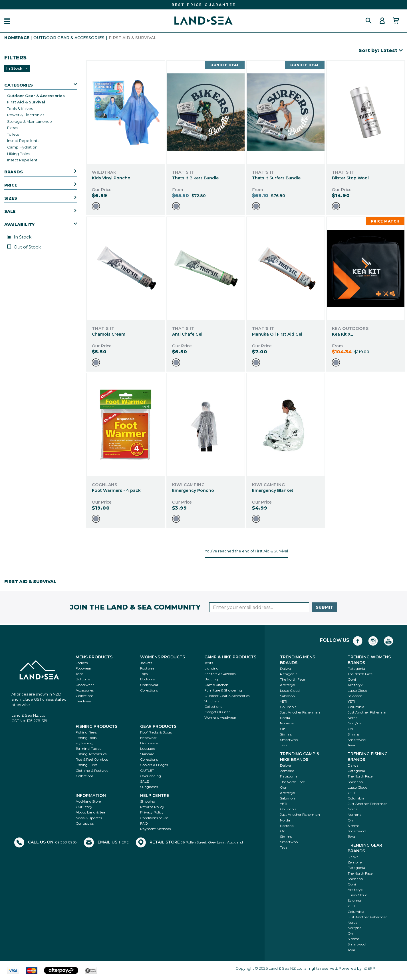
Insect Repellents (23, 141)
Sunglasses (149, 787)
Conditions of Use (154, 818)
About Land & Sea (90, 812)
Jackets (82, 663)
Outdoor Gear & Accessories (69, 38)
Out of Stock (24, 247)
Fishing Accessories (91, 754)
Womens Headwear (220, 717)
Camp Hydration (22, 147)
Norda (285, 718)
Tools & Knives (20, 109)
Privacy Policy (152, 812)
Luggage (148, 748)
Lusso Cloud (290, 691)
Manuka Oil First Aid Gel (277, 334)
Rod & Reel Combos (92, 759)
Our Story (84, 807)
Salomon (287, 696)
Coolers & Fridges (154, 765)
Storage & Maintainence (30, 121)
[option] (96, 206)
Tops (79, 674)
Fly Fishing (84, 743)
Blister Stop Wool (350, 178)
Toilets (13, 134)
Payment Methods (155, 829)
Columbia (288, 707)
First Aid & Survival (26, 102)
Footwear (83, 668)
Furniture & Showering (223, 690)
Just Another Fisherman (300, 712)
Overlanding (151, 776)
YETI (284, 701)
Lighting (211, 668)
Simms (286, 734)
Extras (13, 128)
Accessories (85, 690)
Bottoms (83, 679)
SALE (145, 781)
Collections (84, 696)
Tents (209, 663)
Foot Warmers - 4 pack (116, 490)
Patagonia (289, 674)
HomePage (17, 38)
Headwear (84, 701)
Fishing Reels (86, 732)
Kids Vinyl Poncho (111, 178)
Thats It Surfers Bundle (276, 178)
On (283, 729)
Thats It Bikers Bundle (195, 178)
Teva (284, 745)
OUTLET (147, 770)
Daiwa (285, 669)
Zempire (287, 771)
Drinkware (149, 743)
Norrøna (287, 723)
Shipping (148, 801)
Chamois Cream (109, 334)
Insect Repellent (22, 160)
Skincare (147, 754)
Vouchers (212, 701)
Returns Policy (152, 807)
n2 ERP (369, 968)
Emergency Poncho (193, 490)
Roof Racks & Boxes (156, 732)
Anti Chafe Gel (187, 334)
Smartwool (289, 740)
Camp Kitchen (216, 685)
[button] (7, 21)
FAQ (144, 823)
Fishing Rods (86, 738)
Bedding (211, 679)
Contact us (85, 823)
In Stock (19, 237)
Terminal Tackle (88, 748)
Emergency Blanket (273, 490)
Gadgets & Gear (217, 712)
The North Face (292, 679)
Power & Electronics (26, 115)
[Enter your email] (259, 607)
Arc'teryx (287, 685)
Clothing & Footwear (93, 770)
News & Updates (89, 818)
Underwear (85, 685)
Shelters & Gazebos (220, 674)
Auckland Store (88, 801)
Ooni (352, 679)
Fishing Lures (86, 765)
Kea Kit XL (342, 334)
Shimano (355, 782)
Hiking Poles (19, 154)
